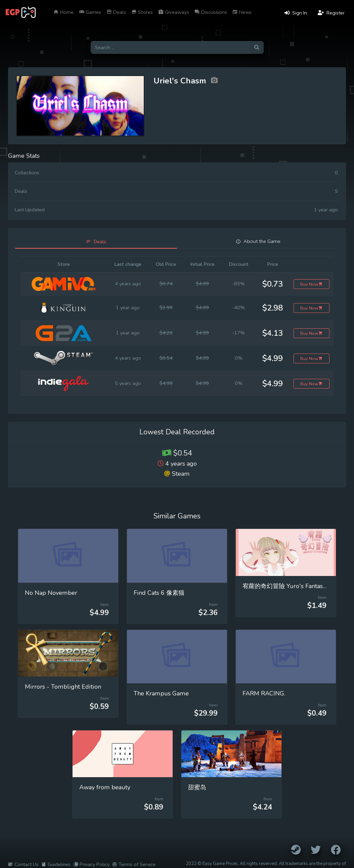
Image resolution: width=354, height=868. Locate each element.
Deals (116, 12)
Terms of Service (134, 864)
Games (90, 12)
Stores (142, 12)
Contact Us (23, 864)
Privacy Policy (91, 864)
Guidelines (56, 864)
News (242, 12)
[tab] (96, 242)
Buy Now (312, 284)
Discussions (211, 12)
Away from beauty (105, 787)
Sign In (296, 13)
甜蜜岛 (197, 787)
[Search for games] (170, 48)
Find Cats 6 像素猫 (159, 593)
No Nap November (51, 593)
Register (331, 13)
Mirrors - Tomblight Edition (63, 687)
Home (63, 12)
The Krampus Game (161, 693)
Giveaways (174, 12)
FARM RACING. (264, 693)
